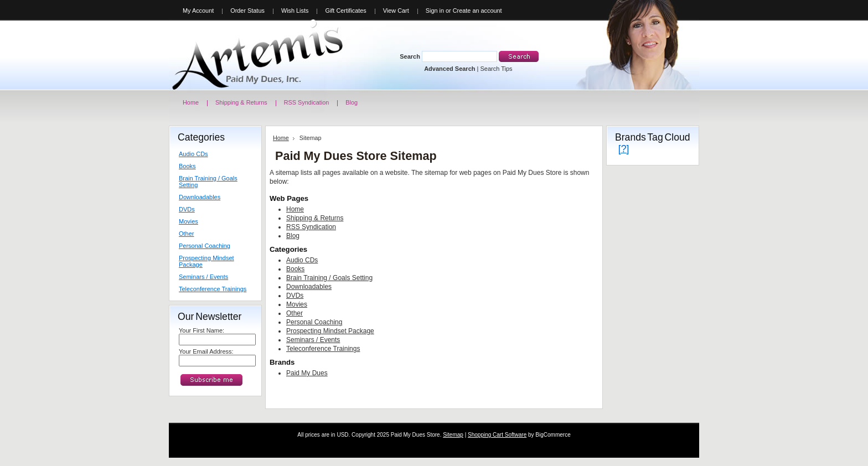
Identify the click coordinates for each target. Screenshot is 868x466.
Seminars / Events (203, 277)
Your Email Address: (206, 351)
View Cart (396, 11)
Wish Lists (295, 11)
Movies (188, 221)
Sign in (435, 11)
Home (281, 138)
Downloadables (200, 197)
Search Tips (496, 69)
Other (187, 234)
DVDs (187, 209)
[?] (624, 149)
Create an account (477, 11)
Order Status (247, 11)
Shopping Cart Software (497, 435)
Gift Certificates (345, 11)
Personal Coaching (205, 246)
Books (187, 166)
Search (410, 56)
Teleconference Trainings (213, 289)
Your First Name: (201, 330)
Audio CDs (193, 154)
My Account (198, 11)
